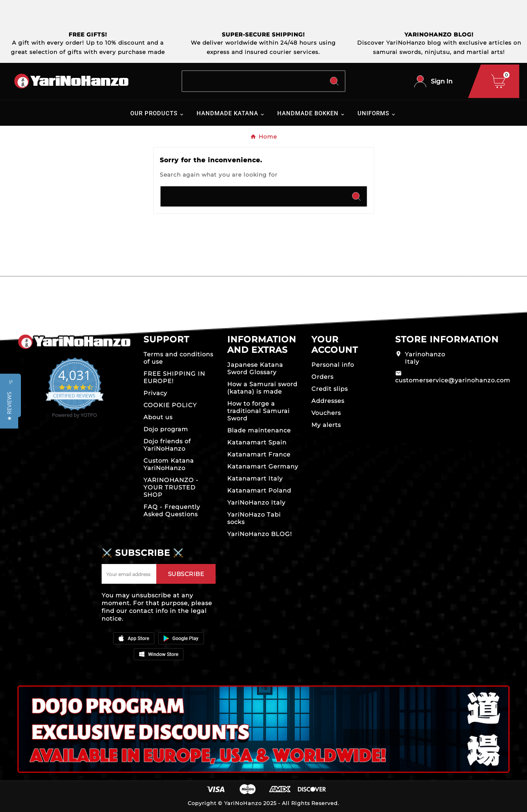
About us (158, 417)
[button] (9, 406)
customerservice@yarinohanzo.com (453, 380)
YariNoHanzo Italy (256, 502)
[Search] (253, 81)
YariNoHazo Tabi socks (254, 518)
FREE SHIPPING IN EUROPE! (174, 377)
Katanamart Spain (257, 442)
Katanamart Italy (255, 478)
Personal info (333, 365)
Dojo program (166, 429)
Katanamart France (259, 454)
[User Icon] (433, 81)
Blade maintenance (259, 430)
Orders (322, 377)
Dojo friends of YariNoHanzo (167, 445)
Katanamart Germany (263, 466)
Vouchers (326, 413)
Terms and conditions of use (178, 358)
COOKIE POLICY (170, 405)
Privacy (155, 393)
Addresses (328, 401)
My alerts (326, 425)
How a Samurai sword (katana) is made (262, 388)
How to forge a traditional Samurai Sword (258, 411)
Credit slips (330, 389)
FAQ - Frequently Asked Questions (172, 510)
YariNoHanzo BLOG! (260, 534)
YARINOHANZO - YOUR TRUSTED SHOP (171, 487)
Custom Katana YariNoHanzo (169, 464)
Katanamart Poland (259, 490)
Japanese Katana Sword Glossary (255, 368)
